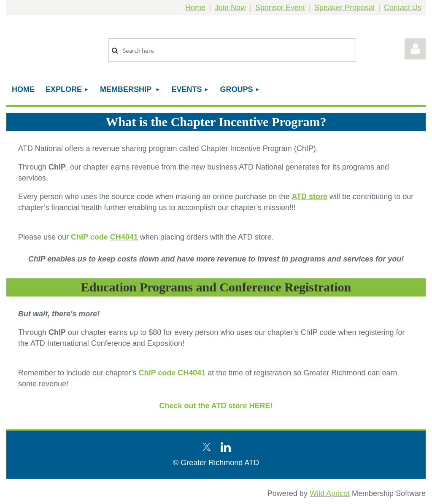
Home (195, 8)
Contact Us (403, 8)
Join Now (230, 8)
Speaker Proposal (344, 8)
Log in (415, 49)
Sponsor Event (280, 8)
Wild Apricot (330, 493)
